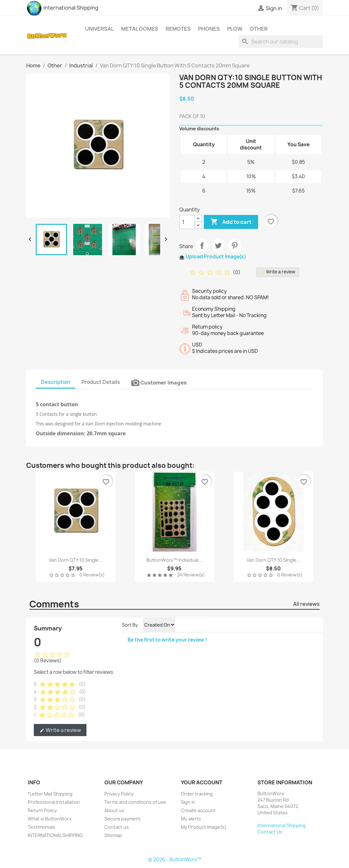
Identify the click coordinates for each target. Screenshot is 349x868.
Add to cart (231, 222)
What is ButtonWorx (50, 819)
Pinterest (234, 246)
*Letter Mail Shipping (50, 794)
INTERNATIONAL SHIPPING (55, 835)
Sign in (188, 802)
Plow (235, 29)
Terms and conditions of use (135, 802)
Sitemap (113, 835)
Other (259, 29)
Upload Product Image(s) (216, 257)
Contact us (117, 827)
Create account (198, 810)
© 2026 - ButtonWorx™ (175, 860)
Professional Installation (54, 802)
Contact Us (270, 832)
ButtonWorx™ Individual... (174, 560)
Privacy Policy (119, 794)
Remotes (178, 29)
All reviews (306, 604)
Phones (209, 29)
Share (202, 246)
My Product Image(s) (204, 827)
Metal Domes (140, 29)
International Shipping (62, 8)
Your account (202, 782)
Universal (100, 29)
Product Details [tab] (101, 382)
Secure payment (123, 819)
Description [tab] (56, 382)
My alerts (191, 819)
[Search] (281, 42)
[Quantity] (187, 222)
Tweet (218, 246)
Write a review (60, 730)
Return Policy (42, 810)
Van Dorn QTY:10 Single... (76, 560)
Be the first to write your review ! (167, 640)
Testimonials (41, 827)
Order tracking (197, 794)
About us (114, 810)
